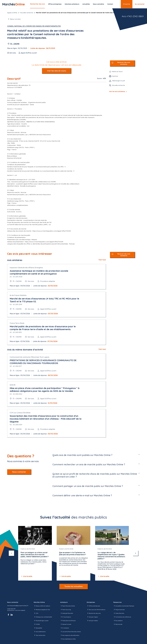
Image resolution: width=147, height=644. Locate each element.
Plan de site (118, 624)
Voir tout (102, 260)
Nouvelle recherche (27, 13)
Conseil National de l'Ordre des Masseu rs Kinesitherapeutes (34, 26)
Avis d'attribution (40, 632)
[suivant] (136, 553)
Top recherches (39, 635)
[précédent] (11, 553)
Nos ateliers (118, 621)
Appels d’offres (12, 13)
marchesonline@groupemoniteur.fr (18, 606)
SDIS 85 (13, 385)
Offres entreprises (55, 4)
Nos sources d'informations (96, 610)
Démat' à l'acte (66, 624)
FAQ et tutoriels (119, 610)
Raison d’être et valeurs (42, 606)
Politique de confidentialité (43, 617)
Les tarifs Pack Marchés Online (70, 632)
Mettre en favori (117, 72)
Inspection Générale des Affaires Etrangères (26, 268)
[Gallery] (73, 553)
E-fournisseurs (66, 617)
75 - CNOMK (15, 44)
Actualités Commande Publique (124, 606)
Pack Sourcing (66, 610)
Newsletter (38, 628)
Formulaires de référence (122, 617)
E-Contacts (65, 628)
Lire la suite (26, 576)
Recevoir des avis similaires (124, 63)
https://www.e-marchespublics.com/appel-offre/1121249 (52, 231)
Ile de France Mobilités (18, 295)
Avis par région (92, 617)
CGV (36, 613)
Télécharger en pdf (118, 81)
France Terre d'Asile (17, 323)
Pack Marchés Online (68, 606)
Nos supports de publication (70, 635)
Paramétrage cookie (41, 621)
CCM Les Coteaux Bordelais (20, 413)
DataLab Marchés (67, 613)
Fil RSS (37, 624)
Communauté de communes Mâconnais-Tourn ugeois (30, 357)
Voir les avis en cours (57, 71)
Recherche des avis (94, 613)
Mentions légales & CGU (42, 610)
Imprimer (115, 76)
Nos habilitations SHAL (68, 639)
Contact (110, 4)
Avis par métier (92, 621)
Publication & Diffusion (68, 621)
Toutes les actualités (74, 586)
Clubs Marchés (119, 613)
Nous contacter (19, 472)
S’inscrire (127, 4)
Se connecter (140, 4)
